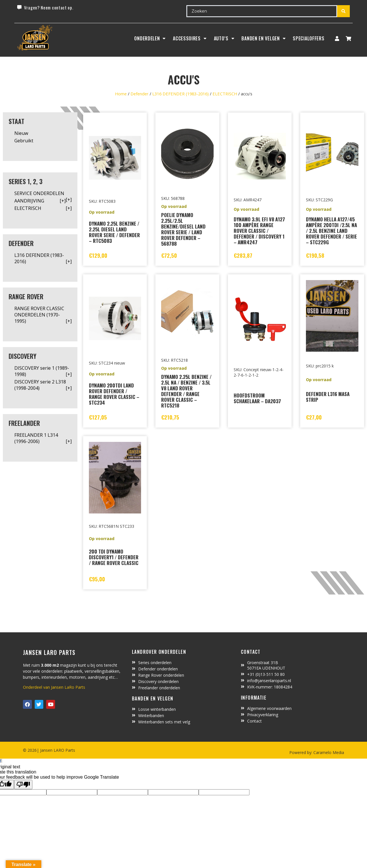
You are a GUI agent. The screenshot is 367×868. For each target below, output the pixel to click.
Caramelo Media (328, 752)
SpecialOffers (309, 38)
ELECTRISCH (225, 94)
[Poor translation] (23, 785)
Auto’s (224, 38)
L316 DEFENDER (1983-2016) (180, 94)
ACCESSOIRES (190, 38)
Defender (139, 94)
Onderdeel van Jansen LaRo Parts (54, 687)
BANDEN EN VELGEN (263, 38)
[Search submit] (343, 11)
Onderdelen (150, 38)
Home (121, 94)
